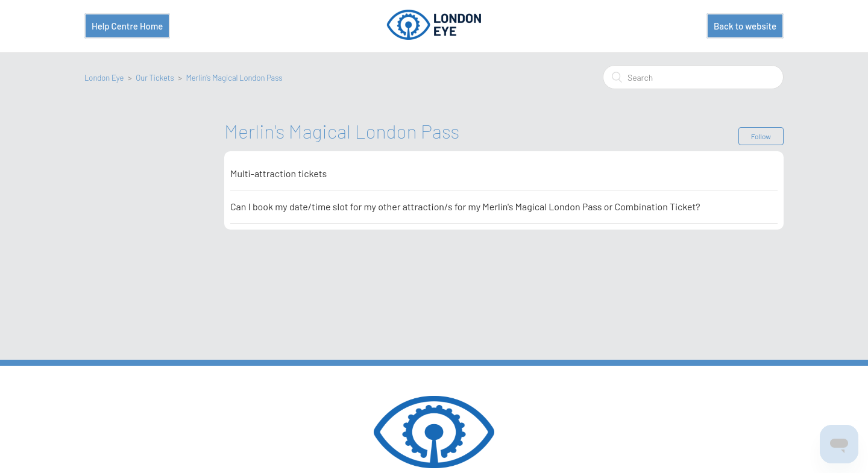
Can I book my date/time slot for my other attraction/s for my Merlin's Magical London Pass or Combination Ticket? (465, 206)
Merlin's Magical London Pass (234, 78)
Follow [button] (761, 136)
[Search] (693, 77)
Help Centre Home (127, 26)
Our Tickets (155, 78)
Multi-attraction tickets (278, 173)
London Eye (104, 78)
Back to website (745, 26)
